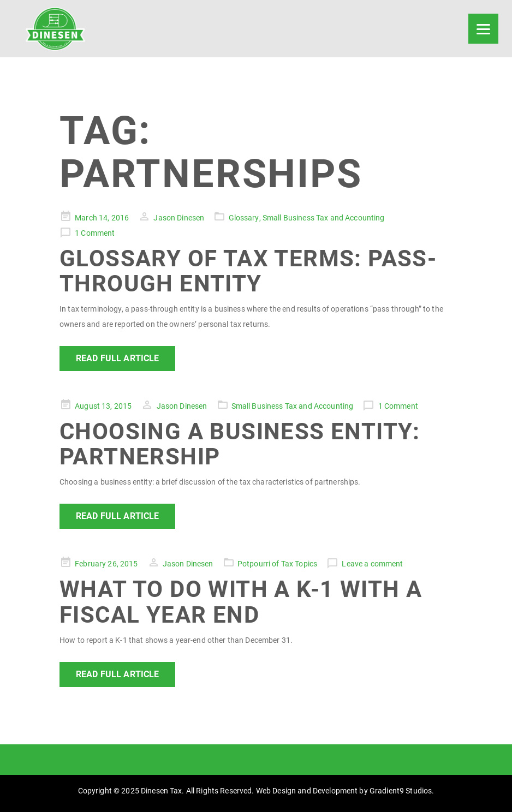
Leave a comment (372, 564)
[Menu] (483, 29)
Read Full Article (117, 358)
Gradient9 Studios (401, 791)
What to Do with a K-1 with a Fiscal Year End (241, 602)
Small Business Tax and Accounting (324, 218)
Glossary (244, 218)
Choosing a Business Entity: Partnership (240, 444)
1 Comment (95, 233)
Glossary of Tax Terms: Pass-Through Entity (248, 271)
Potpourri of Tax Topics (277, 564)
